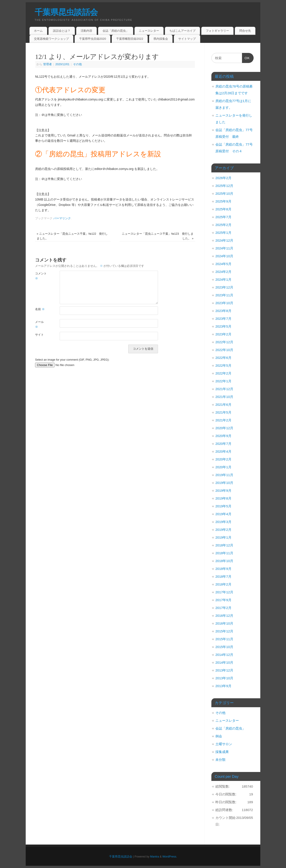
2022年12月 (224, 342)
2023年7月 (223, 319)
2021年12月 (224, 389)
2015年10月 (224, 647)
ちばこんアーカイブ (182, 31)
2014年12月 (224, 655)
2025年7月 (223, 217)
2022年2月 (223, 373)
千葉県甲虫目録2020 (93, 39)
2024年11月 (224, 248)
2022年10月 (224, 350)
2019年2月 (223, 530)
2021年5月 (223, 412)
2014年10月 (224, 662)
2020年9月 (223, 436)
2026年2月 (223, 178)
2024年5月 (223, 264)
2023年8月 (223, 311)
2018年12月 (224, 545)
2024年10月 (224, 256)
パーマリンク (62, 218)
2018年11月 (224, 553)
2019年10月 (224, 483)
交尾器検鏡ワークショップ (51, 39)
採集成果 (222, 752)
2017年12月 (224, 592)
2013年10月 (224, 678)
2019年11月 (224, 475)
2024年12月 (224, 240)
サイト (39, 335)
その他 (77, 64)
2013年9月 (223, 686)
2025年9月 (223, 201)
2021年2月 (223, 420)
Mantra (155, 857)
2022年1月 (223, 381)
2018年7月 (223, 576)
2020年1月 (223, 467)
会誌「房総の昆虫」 (116, 31)
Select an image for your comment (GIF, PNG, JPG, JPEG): (72, 360)
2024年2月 (223, 272)
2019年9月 (223, 490)
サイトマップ (187, 39)
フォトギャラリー (217, 31)
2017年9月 (223, 600)
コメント (41, 276)
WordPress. (170, 857)
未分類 (220, 760)
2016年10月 (224, 623)
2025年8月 (223, 209)
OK (246, 59)
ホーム (38, 31)
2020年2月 (223, 459)
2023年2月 (223, 334)
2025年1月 (223, 233)
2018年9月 (223, 569)
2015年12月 (224, 631)
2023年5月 (223, 326)
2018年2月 (223, 584)
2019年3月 (223, 522)
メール (39, 324)
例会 (219, 736)
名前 (40, 309)
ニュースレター (149, 31)
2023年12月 (224, 287)
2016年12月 (224, 616)
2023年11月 (224, 295)
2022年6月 (223, 358)
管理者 (47, 64)
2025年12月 (224, 186)
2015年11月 (224, 639)
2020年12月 (224, 428)
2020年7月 (223, 444)
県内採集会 (161, 39)
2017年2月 (223, 608)
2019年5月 (223, 506)
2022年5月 (223, 365)
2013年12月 (224, 670)
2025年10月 (224, 193)
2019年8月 (223, 498)
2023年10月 (224, 303)
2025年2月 (223, 225)
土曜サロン (224, 744)
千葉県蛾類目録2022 (130, 39)
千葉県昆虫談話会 (66, 12)
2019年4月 (223, 514)
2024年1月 (223, 279)
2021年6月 (223, 405)
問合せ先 (245, 31)
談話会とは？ (62, 31)
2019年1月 (223, 537)
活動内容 (86, 31)
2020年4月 (223, 451)
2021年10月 (224, 397)
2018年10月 (224, 561)
